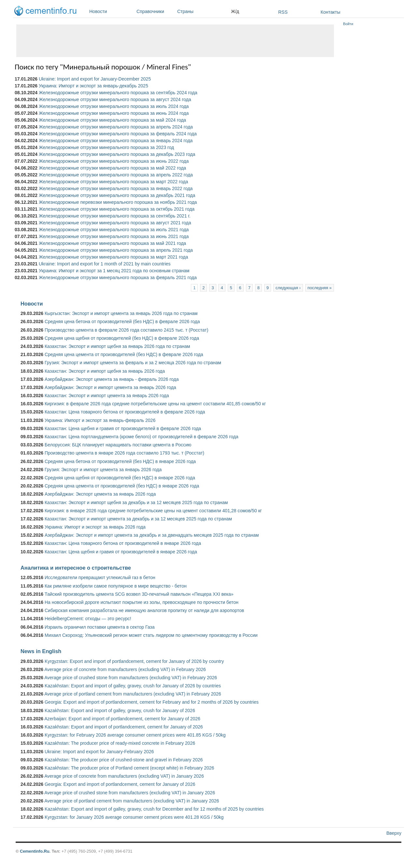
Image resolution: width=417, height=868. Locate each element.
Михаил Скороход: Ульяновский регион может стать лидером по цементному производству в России (151, 635)
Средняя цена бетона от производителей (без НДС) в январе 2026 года (120, 461)
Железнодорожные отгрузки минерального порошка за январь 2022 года (116, 188)
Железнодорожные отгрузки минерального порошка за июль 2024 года (114, 106)
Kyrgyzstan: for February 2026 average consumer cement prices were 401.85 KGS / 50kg (135, 735)
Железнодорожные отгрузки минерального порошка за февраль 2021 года (118, 277)
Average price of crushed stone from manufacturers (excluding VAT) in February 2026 (131, 678)
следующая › (288, 288)
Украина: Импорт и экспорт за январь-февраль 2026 (100, 420)
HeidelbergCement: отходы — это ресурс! (88, 619)
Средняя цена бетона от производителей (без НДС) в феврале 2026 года (122, 322)
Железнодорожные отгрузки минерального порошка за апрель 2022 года (116, 175)
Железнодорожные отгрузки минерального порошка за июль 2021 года (114, 230)
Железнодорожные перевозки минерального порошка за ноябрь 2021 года (118, 202)
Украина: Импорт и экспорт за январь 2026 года (95, 527)
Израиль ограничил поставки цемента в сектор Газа (100, 627)
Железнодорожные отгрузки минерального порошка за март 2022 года (113, 182)
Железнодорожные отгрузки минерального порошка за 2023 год (106, 147)
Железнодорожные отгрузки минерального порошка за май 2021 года (112, 243)
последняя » (320, 288)
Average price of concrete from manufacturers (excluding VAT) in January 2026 (124, 776)
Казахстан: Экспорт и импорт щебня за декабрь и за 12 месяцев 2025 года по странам (136, 502)
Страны (202, 11)
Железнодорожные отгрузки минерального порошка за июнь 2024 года (114, 113)
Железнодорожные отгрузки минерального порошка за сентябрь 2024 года (118, 93)
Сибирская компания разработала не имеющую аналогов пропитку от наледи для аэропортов (144, 610)
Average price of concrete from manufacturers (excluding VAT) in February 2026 (125, 669)
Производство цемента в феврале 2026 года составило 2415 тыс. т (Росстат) (126, 330)
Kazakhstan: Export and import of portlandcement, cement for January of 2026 (124, 727)
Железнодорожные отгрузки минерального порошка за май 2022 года (112, 168)
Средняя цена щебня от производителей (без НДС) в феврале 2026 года (122, 338)
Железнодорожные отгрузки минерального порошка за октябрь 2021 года (117, 209)
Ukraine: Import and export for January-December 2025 (95, 79)
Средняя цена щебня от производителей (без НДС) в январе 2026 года (120, 478)
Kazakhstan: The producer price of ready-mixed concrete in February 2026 (120, 743)
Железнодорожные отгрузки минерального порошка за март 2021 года (113, 257)
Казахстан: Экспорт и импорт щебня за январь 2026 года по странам (117, 346)
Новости (111, 11)
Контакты (330, 12)
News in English (41, 651)
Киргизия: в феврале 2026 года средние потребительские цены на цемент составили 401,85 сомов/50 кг (155, 404)
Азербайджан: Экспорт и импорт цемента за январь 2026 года (110, 387)
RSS (283, 12)
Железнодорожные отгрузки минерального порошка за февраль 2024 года (118, 134)
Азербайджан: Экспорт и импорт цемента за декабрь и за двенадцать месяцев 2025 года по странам (152, 535)
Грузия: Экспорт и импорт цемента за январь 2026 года (103, 470)
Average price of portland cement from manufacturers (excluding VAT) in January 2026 (132, 801)
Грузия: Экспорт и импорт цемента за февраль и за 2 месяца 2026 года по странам (133, 363)
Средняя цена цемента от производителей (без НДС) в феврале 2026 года (124, 354)
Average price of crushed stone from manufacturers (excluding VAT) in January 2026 (130, 793)
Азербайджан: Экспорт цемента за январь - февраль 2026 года (112, 379)
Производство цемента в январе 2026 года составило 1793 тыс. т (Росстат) (124, 453)
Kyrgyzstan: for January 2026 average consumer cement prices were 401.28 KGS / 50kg (134, 817)
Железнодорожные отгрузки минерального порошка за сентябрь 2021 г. (115, 216)
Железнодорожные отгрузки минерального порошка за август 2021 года (115, 223)
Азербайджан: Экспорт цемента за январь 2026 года (100, 494)
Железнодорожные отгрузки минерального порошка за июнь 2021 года (114, 236)
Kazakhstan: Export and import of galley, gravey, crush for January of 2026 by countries (133, 686)
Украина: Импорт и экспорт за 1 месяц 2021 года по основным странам (114, 271)
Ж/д (235, 11)
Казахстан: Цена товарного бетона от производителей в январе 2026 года (123, 543)
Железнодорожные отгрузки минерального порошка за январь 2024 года (116, 141)
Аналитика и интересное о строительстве (76, 568)
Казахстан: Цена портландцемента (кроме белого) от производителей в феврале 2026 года (141, 437)
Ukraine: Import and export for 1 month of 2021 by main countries (105, 264)
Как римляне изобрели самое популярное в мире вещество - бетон (116, 586)
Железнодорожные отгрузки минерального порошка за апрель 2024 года (116, 127)
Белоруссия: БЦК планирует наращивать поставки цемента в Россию (118, 445)
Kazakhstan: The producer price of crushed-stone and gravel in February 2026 (124, 760)
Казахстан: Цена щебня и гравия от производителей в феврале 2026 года (123, 428)
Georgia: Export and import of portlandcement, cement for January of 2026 (120, 784)
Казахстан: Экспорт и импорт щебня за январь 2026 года (105, 371)
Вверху (394, 833)
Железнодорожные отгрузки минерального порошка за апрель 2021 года (116, 250)
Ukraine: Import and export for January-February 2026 (99, 752)
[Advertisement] (175, 41)
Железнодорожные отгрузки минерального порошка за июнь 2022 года (114, 161)
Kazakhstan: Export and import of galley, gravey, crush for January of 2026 (120, 711)
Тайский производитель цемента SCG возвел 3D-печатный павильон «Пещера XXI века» (139, 594)
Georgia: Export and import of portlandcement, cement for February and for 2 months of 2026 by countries (152, 702)
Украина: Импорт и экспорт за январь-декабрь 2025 (93, 86)
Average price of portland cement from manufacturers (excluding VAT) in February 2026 (133, 694)
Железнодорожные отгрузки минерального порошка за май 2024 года (112, 120)
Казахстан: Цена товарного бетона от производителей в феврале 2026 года (125, 412)
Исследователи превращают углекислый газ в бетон (100, 577)
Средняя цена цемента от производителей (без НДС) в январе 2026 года (122, 486)
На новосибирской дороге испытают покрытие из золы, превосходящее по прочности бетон (142, 602)
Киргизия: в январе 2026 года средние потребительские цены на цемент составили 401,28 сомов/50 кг (153, 511)
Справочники (155, 11)
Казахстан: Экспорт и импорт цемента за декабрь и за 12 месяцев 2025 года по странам (138, 519)
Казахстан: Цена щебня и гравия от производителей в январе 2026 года (121, 552)
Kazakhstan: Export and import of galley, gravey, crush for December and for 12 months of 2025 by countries (154, 809)
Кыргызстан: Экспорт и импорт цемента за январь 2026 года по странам (121, 313)
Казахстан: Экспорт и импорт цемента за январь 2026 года (107, 396)
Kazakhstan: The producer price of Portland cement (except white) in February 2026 (129, 768)
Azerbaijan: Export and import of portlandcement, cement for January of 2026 (122, 719)
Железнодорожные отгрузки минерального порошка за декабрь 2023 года (117, 154)
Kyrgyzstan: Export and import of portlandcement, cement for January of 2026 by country (134, 661)
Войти (348, 24)
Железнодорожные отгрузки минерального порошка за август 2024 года (115, 99)
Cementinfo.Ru (35, 851)
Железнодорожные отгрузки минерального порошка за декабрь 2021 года (117, 195)
